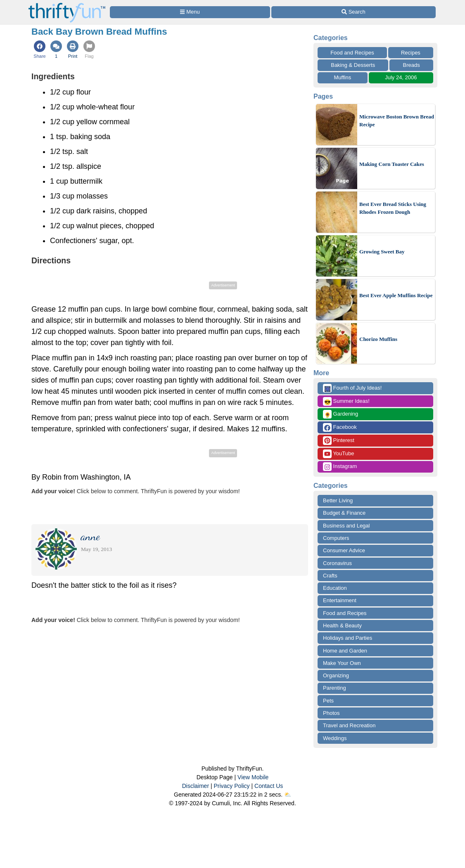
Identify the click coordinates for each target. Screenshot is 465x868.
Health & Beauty (342, 626)
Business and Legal (346, 526)
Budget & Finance (344, 513)
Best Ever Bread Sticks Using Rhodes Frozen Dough (393, 208)
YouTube (338, 454)
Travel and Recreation (349, 725)
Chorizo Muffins (378, 339)
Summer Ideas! (346, 401)
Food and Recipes (352, 53)
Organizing (336, 675)
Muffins (343, 77)
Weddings (335, 738)
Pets (328, 701)
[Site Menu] (190, 12)
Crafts (330, 576)
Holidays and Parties (348, 638)
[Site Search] (353, 12)
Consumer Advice (344, 550)
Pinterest (339, 441)
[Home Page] (67, 5)
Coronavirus (337, 563)
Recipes (411, 53)
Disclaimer (196, 786)
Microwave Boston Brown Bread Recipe (397, 121)
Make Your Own (342, 663)
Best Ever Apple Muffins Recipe (396, 295)
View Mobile (253, 777)
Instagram (340, 467)
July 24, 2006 (401, 77)
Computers (336, 538)
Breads (412, 65)
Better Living (338, 500)
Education (335, 588)
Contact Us (269, 786)
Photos (331, 713)
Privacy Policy (231, 786)
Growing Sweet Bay (382, 252)
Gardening (340, 414)
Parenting (335, 688)
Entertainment (340, 600)
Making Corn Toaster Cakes (392, 164)
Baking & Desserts (353, 65)
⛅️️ (288, 795)
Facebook (340, 427)
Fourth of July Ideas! (352, 388)
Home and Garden (345, 651)
